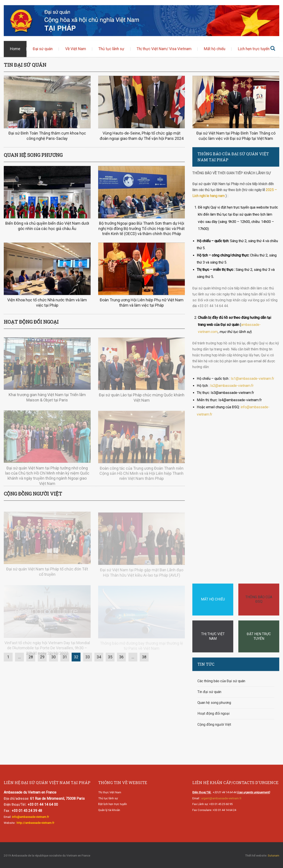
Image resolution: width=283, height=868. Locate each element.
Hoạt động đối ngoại (213, 714)
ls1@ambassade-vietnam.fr (252, 379)
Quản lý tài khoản (109, 810)
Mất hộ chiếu (215, 49)
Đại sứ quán (43, 49)
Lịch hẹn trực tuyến (254, 49)
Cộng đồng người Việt (214, 725)
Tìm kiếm (273, 49)
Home (15, 49)
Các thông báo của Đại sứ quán (221, 681)
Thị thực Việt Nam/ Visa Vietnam (164, 49)
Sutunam (273, 855)
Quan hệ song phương (214, 703)
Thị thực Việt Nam (110, 792)
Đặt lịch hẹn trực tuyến (113, 804)
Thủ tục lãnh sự (111, 49)
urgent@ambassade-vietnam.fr (221, 798)
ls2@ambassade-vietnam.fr (232, 386)
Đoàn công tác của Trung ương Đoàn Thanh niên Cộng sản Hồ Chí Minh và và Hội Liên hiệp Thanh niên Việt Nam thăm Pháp (141, 477)
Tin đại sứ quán (209, 692)
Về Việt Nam (76, 49)
